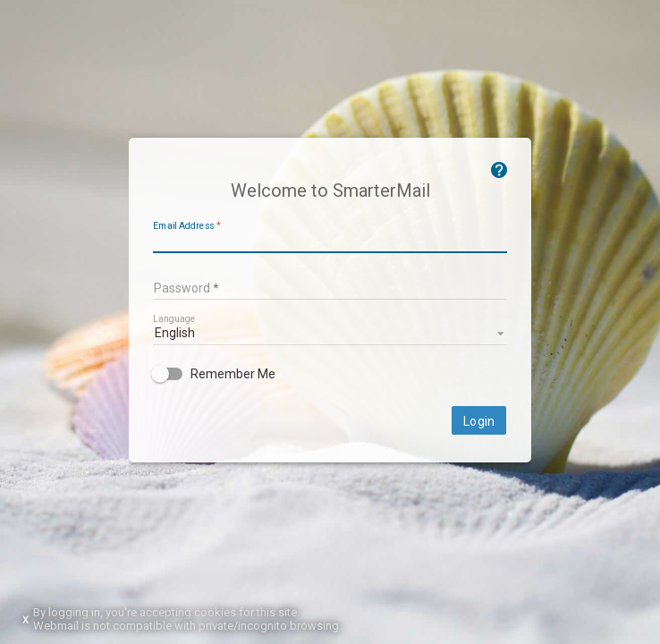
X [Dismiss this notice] (25, 620)
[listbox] (330, 332)
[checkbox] (330, 374)
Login (479, 421)
